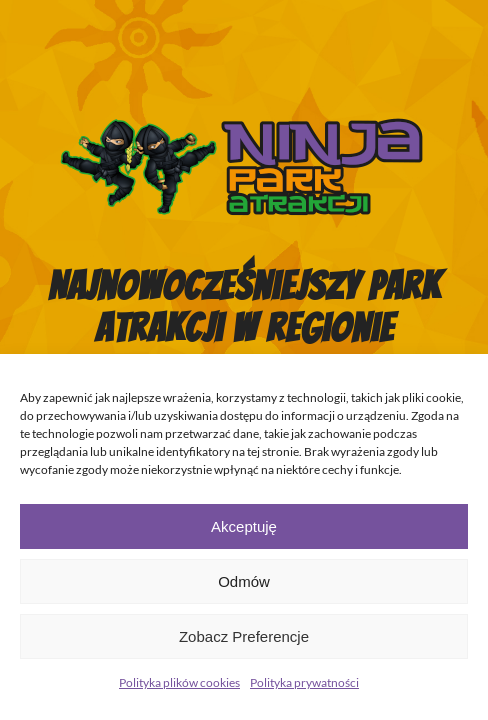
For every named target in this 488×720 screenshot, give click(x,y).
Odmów (244, 581)
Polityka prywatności (304, 682)
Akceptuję (244, 526)
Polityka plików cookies (179, 682)
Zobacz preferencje (244, 636)
